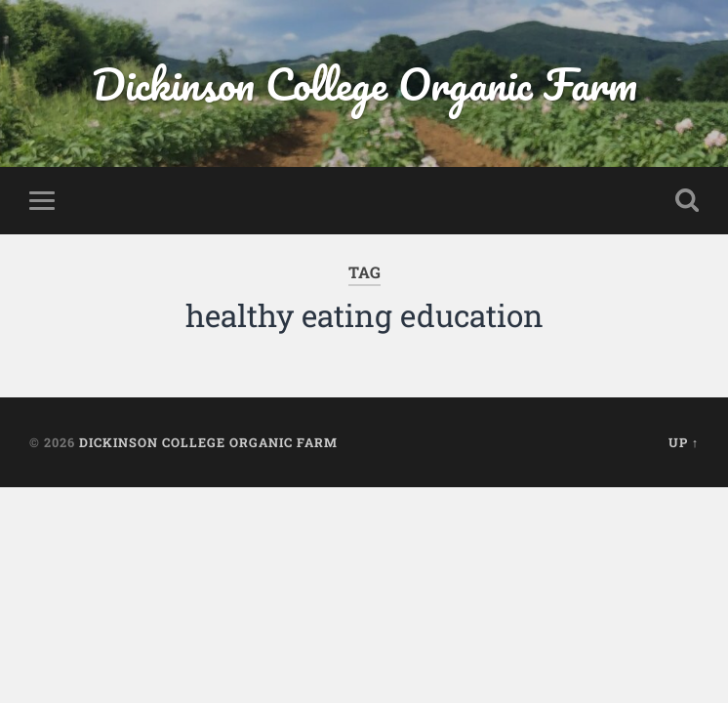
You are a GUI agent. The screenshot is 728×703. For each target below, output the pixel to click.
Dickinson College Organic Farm (364, 83)
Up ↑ (684, 442)
